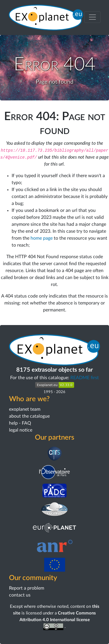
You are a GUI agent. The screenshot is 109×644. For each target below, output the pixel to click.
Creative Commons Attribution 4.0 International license (58, 620)
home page (42, 238)
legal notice (21, 430)
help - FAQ (20, 423)
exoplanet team (25, 409)
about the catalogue (29, 416)
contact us (20, 595)
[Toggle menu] (92, 17)
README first (85, 378)
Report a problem (27, 588)
